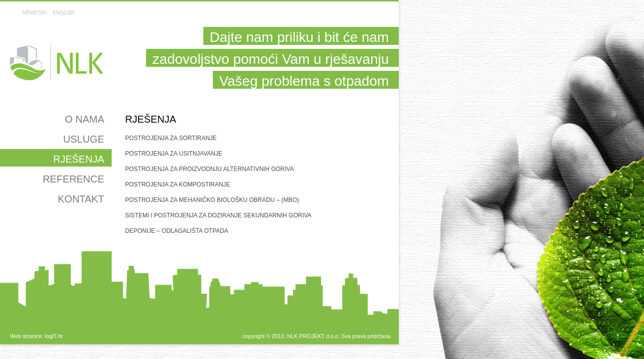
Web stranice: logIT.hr (36, 336)
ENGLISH (64, 13)
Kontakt (81, 199)
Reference (74, 179)
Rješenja (79, 159)
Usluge (84, 139)
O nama (84, 119)
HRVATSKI (34, 13)
